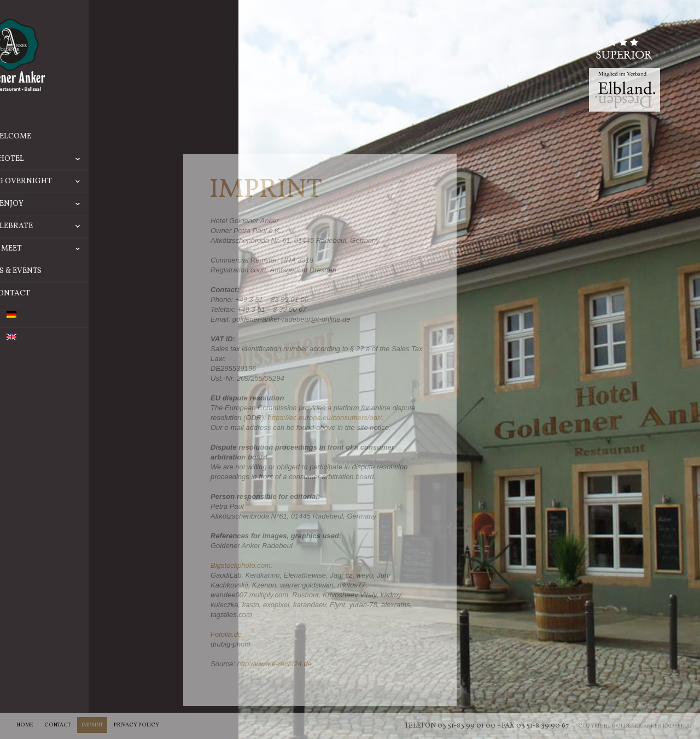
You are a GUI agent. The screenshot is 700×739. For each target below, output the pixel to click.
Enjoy (110, 204)
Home (25, 725)
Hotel (110, 159)
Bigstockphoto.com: (241, 565)
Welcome (78, 136)
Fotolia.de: (227, 634)
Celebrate (105, 226)
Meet (111, 249)
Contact (77, 293)
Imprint (92, 725)
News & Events (78, 271)
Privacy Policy (136, 725)
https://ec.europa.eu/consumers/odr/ (325, 418)
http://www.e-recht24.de (274, 664)
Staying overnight (96, 182)
